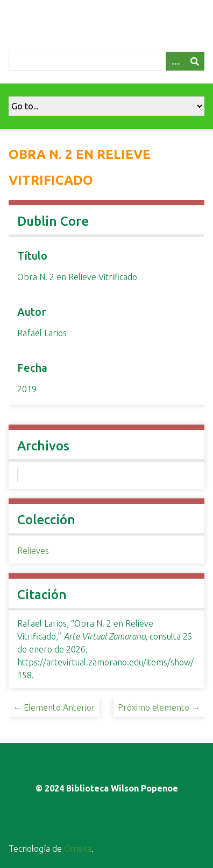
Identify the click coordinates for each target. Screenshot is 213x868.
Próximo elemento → (159, 707)
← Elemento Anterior (54, 707)
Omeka (78, 849)
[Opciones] (175, 61)
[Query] (106, 61)
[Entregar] (195, 61)
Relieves (33, 551)
